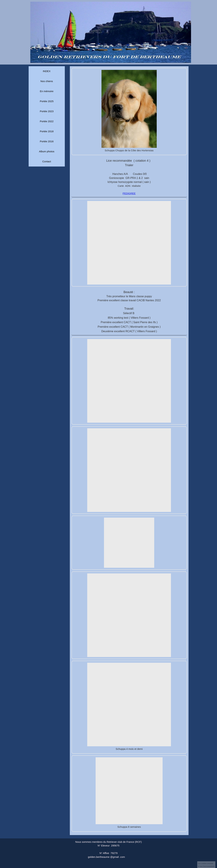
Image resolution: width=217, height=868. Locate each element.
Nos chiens (47, 81)
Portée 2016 (47, 141)
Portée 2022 (47, 121)
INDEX (47, 71)
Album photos (47, 151)
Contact (47, 161)
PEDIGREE (129, 193)
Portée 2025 (47, 101)
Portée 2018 (47, 131)
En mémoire (47, 91)
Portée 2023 (47, 111)
